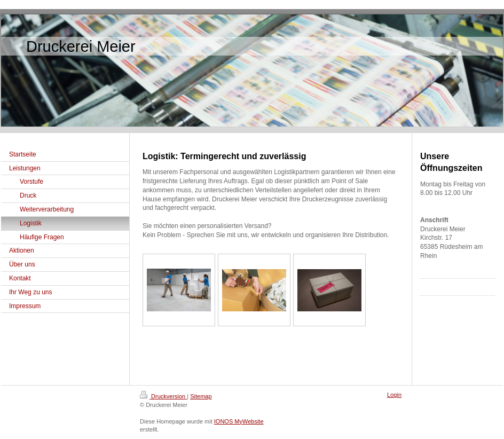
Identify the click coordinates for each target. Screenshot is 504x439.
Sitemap (201, 396)
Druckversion (163, 396)
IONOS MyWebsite (239, 421)
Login (394, 395)
